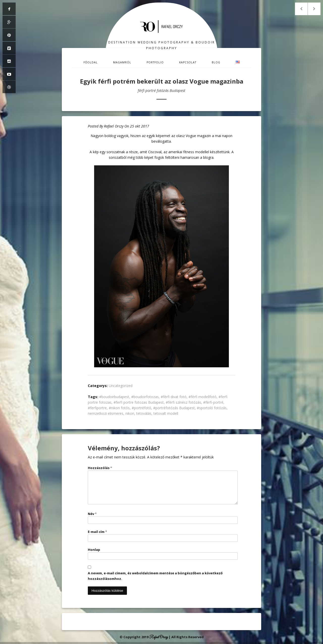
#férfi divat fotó (174, 397)
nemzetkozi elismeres (106, 413)
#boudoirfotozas (145, 397)
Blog (216, 62)
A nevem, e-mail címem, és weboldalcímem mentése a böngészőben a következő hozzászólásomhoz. (155, 576)
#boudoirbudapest (114, 397)
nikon (130, 413)
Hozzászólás (100, 468)
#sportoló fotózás (212, 408)
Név (92, 514)
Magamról (122, 62)
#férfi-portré (213, 402)
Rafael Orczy (114, 126)
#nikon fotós (119, 408)
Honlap (94, 550)
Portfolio (155, 62)
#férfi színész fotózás (183, 402)
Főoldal (91, 62)
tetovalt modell (166, 413)
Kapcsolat (188, 62)
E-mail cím (97, 532)
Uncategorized (121, 386)
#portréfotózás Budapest (174, 408)
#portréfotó (141, 408)
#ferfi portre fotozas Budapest (139, 402)
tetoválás (144, 413)
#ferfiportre (97, 408)
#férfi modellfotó (203, 397)
